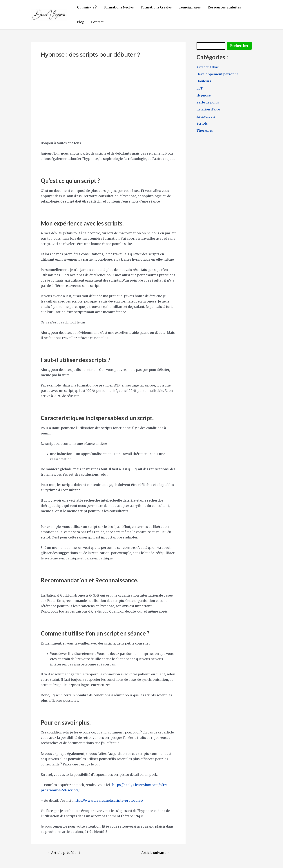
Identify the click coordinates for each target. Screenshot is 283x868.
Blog (80, 22)
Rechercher (239, 46)
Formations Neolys (118, 7)
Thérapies (205, 130)
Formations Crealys (154, 7)
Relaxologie (206, 117)
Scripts (202, 124)
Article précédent (64, 853)
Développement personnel (218, 74)
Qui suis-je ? (87, 7)
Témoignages (187, 7)
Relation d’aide (208, 109)
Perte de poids (208, 102)
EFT (200, 88)
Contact (96, 22)
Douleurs (204, 81)
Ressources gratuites (221, 7)
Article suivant (156, 853)
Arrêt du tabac (208, 67)
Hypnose (204, 95)
